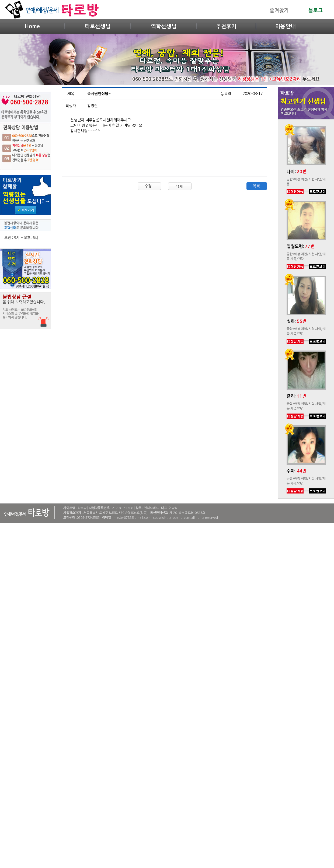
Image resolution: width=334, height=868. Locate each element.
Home (32, 26)
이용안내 (286, 26)
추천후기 (226, 26)
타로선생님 (98, 26)
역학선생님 (164, 26)
